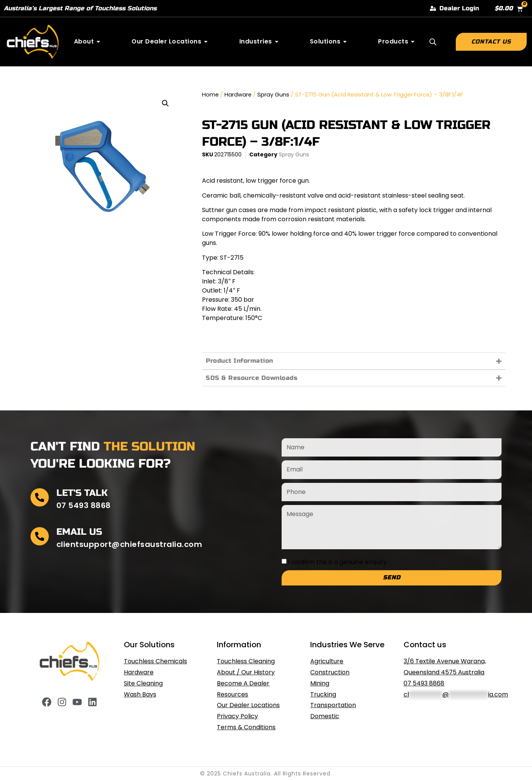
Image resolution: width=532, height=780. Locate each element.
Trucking (323, 694)
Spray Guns (273, 95)
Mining (320, 683)
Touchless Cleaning (246, 661)
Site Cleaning (143, 683)
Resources (232, 694)
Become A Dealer (243, 683)
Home (210, 95)
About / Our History (246, 672)
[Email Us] (40, 536)
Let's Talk (82, 493)
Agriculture (327, 661)
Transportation (333, 705)
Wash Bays (140, 694)
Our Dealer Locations (248, 705)
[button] (165, 103)
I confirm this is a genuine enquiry (337, 562)
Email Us (79, 532)
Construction (330, 672)
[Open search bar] (433, 42)
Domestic (325, 716)
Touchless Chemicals (155, 661)
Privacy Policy (237, 716)
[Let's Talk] (40, 497)
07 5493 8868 (424, 683)
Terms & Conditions (246, 727)
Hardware (238, 95)
